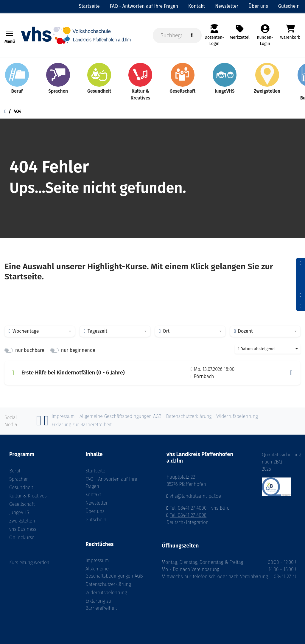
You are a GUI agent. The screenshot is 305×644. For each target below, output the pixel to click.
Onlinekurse (22, 538)
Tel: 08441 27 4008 (188, 515)
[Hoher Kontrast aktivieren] (301, 295)
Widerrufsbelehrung (106, 593)
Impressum (97, 560)
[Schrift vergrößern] (301, 284)
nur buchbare (30, 350)
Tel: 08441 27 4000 (188, 508)
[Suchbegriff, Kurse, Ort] (177, 35)
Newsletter (97, 503)
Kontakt (93, 495)
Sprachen (19, 479)
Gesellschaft (22, 504)
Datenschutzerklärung (108, 584)
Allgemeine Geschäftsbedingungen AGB (114, 572)
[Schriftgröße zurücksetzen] (301, 274)
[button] (291, 373)
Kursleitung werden (29, 563)
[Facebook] (39, 424)
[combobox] (40, 331)
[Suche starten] (192, 35)
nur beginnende (78, 350)
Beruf (15, 471)
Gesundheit (21, 487)
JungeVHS (19, 512)
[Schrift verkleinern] (301, 263)
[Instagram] (46, 424)
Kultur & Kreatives (28, 496)
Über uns (95, 511)
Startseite (95, 471)
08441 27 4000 (288, 577)
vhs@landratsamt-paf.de (195, 496)
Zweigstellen (22, 521)
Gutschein (96, 520)
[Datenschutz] (301, 306)
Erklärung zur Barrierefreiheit (101, 605)
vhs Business (23, 529)
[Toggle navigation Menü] (10, 34)
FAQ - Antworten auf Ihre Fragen (111, 483)
